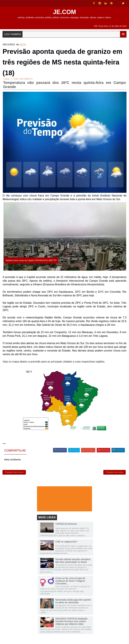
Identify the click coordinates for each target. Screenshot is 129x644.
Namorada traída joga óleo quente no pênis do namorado (73, 601)
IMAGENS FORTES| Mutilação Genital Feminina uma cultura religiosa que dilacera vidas (71, 621)
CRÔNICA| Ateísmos (66, 524)
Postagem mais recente (14, 472)
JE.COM (64, 12)
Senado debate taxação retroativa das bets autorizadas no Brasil (73, 561)
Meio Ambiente (26, 79)
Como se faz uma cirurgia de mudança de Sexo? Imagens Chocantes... (70, 581)
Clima (16, 79)
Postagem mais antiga (114, 472)
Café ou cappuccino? (66, 542)
